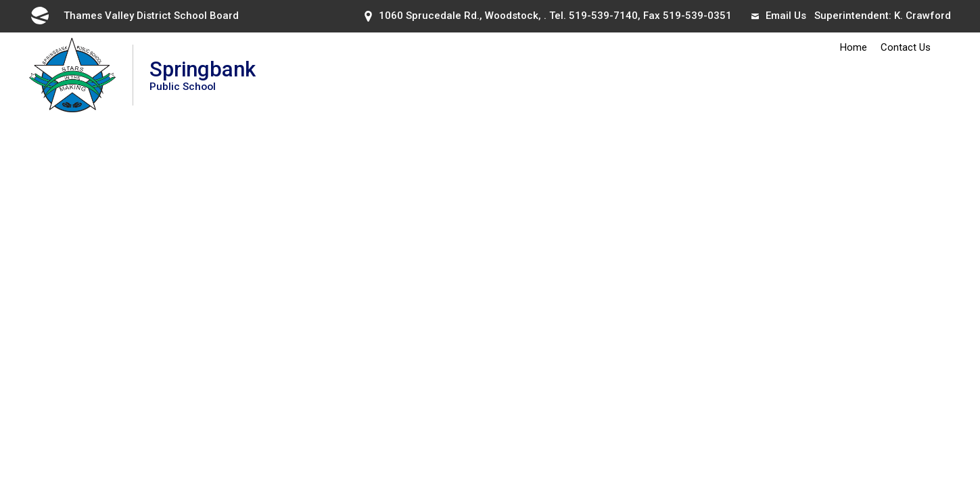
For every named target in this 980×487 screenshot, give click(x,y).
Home (854, 47)
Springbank (203, 75)
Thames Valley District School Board (134, 16)
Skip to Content (0, 0)
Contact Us (906, 47)
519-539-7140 (603, 16)
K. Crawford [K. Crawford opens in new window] (923, 16)
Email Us (779, 16)
